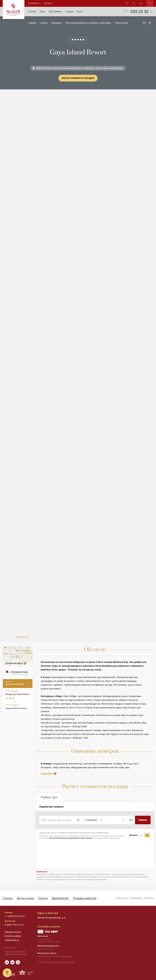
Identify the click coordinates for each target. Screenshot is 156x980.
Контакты (149, 898)
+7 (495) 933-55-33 (15, 916)
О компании (33, 3)
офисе (48, 956)
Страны (44, 23)
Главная (32, 23)
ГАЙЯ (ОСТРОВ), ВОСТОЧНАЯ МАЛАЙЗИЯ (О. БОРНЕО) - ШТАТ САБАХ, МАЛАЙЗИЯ (79, 68)
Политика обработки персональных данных (16, 953)
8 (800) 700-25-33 (14, 925)
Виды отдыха (25, 898)
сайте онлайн (66, 956)
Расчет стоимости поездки (78, 78)
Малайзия (57, 23)
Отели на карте (14, 663)
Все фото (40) (22, 637)
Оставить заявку (13, 936)
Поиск (143, 820)
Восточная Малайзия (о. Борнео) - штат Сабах (88, 23)
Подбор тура (121, 898)
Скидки (43, 898)
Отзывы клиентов (85, 898)
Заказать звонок (13, 932)
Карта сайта (11, 947)
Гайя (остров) (122, 23)
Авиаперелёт (60, 898)
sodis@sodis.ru (12, 940)
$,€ (147, 835)
